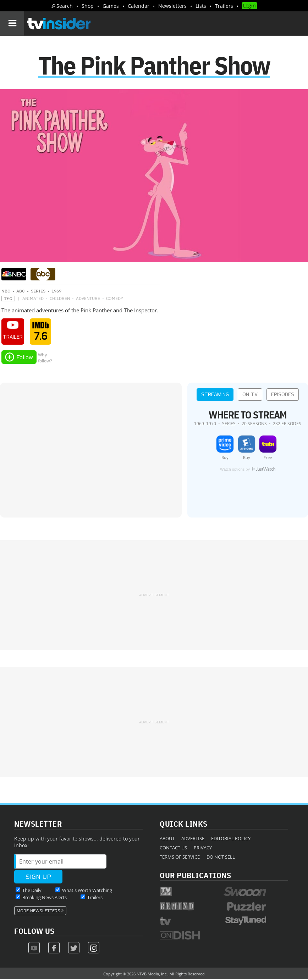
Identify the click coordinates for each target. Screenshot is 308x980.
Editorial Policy (231, 839)
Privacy (203, 848)
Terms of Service (180, 858)
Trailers (224, 6)
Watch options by (248, 470)
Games (111, 6)
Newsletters (172, 6)
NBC (6, 292)
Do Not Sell (221, 858)
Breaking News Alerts (45, 898)
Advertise (193, 839)
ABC (21, 292)
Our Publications (195, 876)
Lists (201, 6)
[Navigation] (12, 23)
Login (249, 6)
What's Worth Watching (87, 891)
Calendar (139, 6)
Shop (88, 6)
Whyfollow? (45, 358)
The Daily (32, 891)
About (167, 839)
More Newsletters (38, 911)
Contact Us (173, 848)
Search (65, 6)
